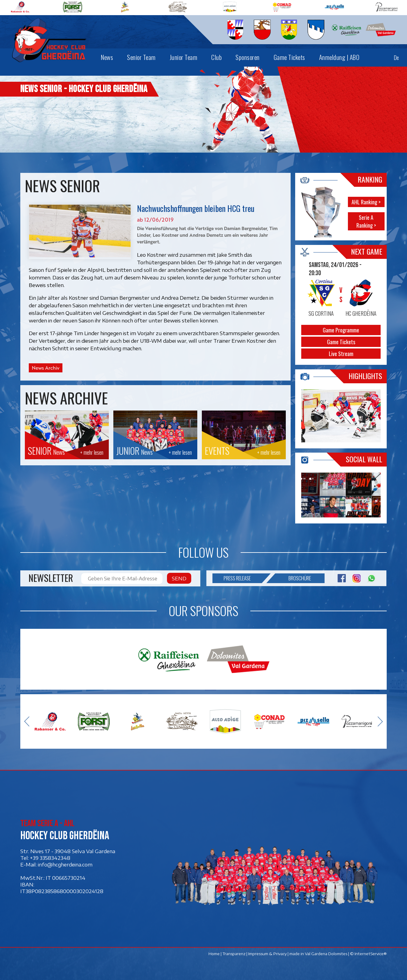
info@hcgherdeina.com (65, 864)
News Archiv (46, 368)
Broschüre (293, 578)
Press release (243, 578)
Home (214, 954)
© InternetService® (368, 954)
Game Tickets (341, 342)
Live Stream (341, 354)
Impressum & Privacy (267, 954)
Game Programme (341, 330)
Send (179, 578)
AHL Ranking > (366, 202)
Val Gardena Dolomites (326, 954)
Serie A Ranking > (366, 221)
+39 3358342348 (50, 858)
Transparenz (234, 954)
